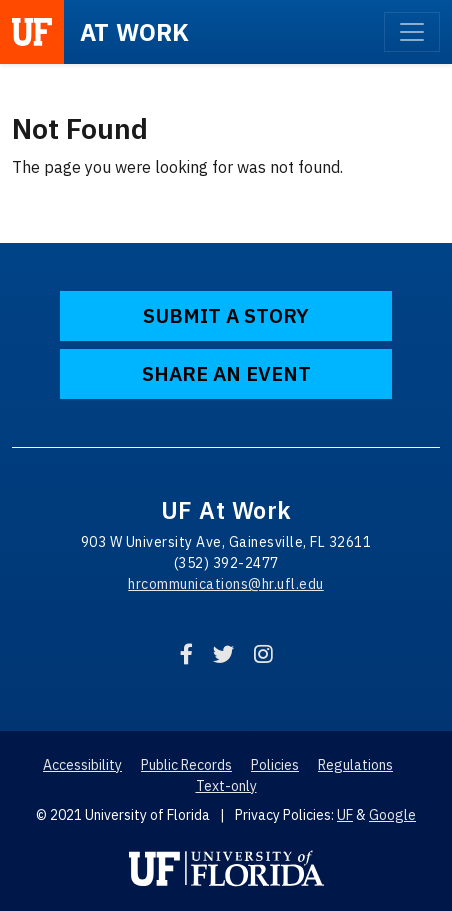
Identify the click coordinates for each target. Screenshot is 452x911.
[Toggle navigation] (412, 32)
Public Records (186, 765)
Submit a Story (226, 315)
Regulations (355, 765)
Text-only (226, 786)
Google (392, 815)
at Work (135, 32)
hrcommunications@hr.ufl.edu (226, 584)
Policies (275, 765)
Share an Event (226, 373)
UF (345, 815)
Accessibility (82, 765)
